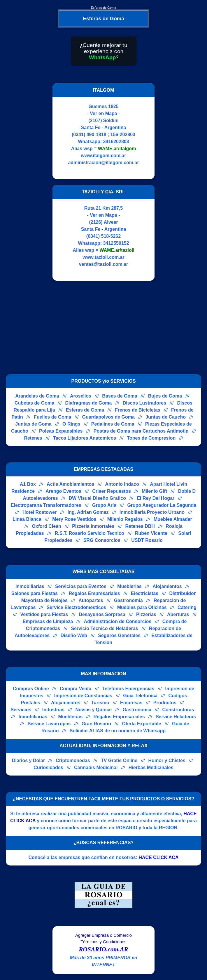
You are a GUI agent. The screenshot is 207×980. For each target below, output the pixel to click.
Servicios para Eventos (81, 586)
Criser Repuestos (112, 491)
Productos (165, 703)
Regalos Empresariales (94, 593)
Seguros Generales (119, 635)
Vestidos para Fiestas (44, 614)
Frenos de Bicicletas (138, 410)
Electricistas (145, 593)
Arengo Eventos (63, 491)
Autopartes (91, 600)
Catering (187, 607)
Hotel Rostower (40, 512)
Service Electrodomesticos (77, 607)
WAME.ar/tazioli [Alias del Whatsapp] (117, 250)
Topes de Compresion (151, 438)
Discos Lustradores (144, 403)
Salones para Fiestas (35, 593)
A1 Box (28, 484)
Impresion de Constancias (83, 696)
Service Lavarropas (49, 724)
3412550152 (116, 243)
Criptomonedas (73, 760)
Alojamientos (167, 586)
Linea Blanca (27, 519)
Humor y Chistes (167, 760)
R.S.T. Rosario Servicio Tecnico (90, 533)
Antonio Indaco (122, 484)
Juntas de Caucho (166, 417)
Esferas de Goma (85, 410)
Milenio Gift (154, 491)
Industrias (53, 710)
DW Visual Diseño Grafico (97, 498)
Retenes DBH (140, 526)
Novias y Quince (94, 710)
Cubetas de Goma (34, 403)
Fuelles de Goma (52, 417)
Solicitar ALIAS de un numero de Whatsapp (118, 731)
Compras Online (31, 689)
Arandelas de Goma (37, 396)
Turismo (100, 703)
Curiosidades (48, 767)
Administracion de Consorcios (117, 621)
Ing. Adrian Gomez (88, 512)
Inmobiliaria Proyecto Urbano (152, 512)
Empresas (131, 703)
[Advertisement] (100, 327)
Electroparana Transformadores (46, 505)
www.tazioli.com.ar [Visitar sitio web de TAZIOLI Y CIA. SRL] (103, 257)
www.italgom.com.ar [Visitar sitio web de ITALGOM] (104, 156)
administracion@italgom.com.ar (103, 163)
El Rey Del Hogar (156, 498)
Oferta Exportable (141, 724)
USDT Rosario (147, 540)
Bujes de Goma (165, 396)
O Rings (71, 424)
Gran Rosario (96, 724)
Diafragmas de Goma (88, 403)
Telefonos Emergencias (128, 689)
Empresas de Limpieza (48, 621)
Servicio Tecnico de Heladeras (105, 628)
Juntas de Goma (33, 424)
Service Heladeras (176, 717)
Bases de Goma (120, 396)
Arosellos (81, 396)
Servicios (21, 710)
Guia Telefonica (140, 696)
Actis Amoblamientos (70, 484)
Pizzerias (146, 614)
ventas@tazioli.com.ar (104, 264)
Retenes (33, 438)
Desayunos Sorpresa (102, 614)
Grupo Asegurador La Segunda (162, 505)
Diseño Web (74, 635)
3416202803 (116, 142)
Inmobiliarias (30, 586)
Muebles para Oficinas (142, 607)
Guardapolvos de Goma (108, 417)
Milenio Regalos (125, 519)
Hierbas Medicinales (151, 767)
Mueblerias (129, 586)
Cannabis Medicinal (96, 767)
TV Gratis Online (119, 760)
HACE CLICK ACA (158, 857)
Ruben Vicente (151, 533)
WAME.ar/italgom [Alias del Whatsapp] (117, 149)
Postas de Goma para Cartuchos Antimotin (141, 431)
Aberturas (178, 614)
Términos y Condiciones (103, 942)
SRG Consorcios (102, 540)
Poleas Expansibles (61, 431)
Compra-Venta (76, 689)
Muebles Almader (173, 519)
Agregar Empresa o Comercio (103, 935)
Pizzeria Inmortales (93, 526)
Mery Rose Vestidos (74, 519)
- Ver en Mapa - (104, 113)
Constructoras (178, 710)
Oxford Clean (46, 526)
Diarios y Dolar (28, 760)
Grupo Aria (104, 505)
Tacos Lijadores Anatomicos (85, 438)
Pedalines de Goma (113, 424)
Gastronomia (128, 600)
